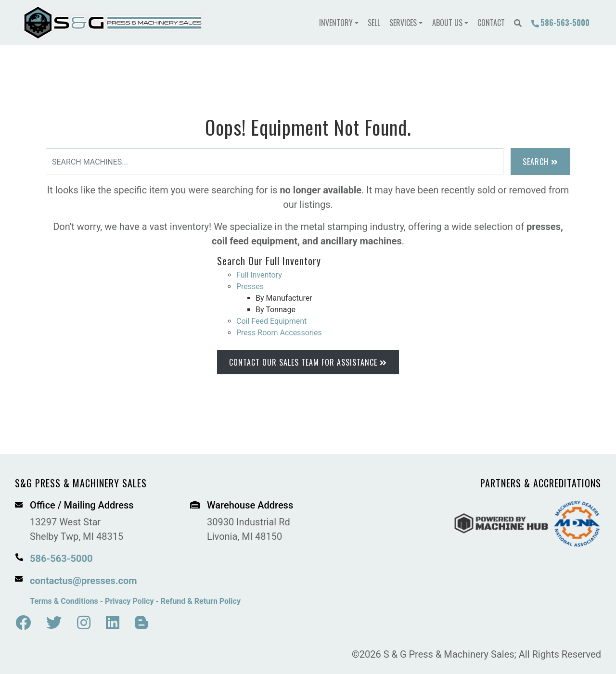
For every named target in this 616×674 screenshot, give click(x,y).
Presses (250, 286)
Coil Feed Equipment (271, 321)
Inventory (336, 23)
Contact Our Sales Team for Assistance (308, 362)
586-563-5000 (560, 23)
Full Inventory (259, 275)
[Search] (275, 162)
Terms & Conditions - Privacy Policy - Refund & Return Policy (135, 601)
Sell (374, 23)
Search (540, 162)
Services (403, 23)
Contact (491, 23)
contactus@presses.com (83, 581)
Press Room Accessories (279, 333)
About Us (447, 23)
